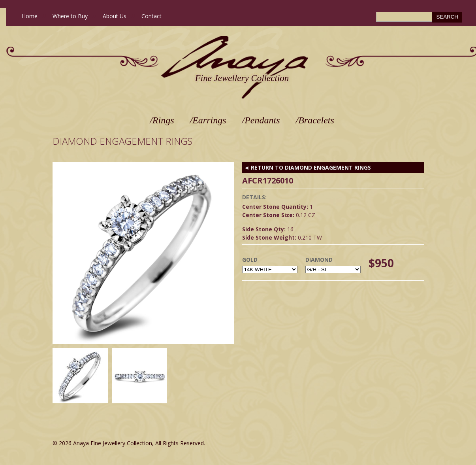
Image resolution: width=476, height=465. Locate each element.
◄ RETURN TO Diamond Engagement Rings (308, 167)
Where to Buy (70, 16)
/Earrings (208, 120)
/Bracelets (315, 120)
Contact (151, 16)
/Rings (162, 120)
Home (30, 16)
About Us (115, 16)
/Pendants (261, 120)
